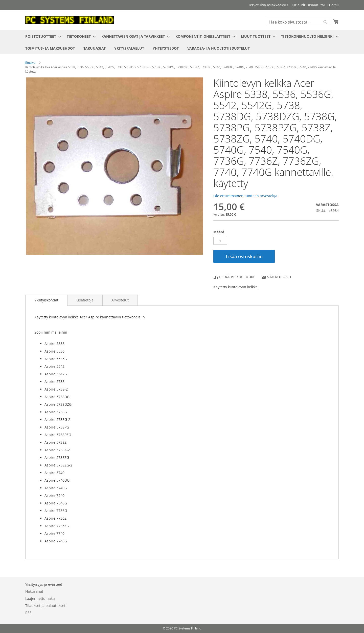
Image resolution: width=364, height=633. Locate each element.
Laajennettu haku (40, 598)
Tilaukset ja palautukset (45, 606)
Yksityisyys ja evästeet (44, 584)
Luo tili (333, 5)
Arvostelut (120, 300)
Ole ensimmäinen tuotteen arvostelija (245, 196)
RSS (28, 613)
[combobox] (298, 22)
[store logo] (70, 20)
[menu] (182, 42)
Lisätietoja (85, 300)
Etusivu (30, 63)
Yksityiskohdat (46, 300)
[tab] (46, 300)
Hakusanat (34, 591)
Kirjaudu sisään (305, 5)
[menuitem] (42, 36)
